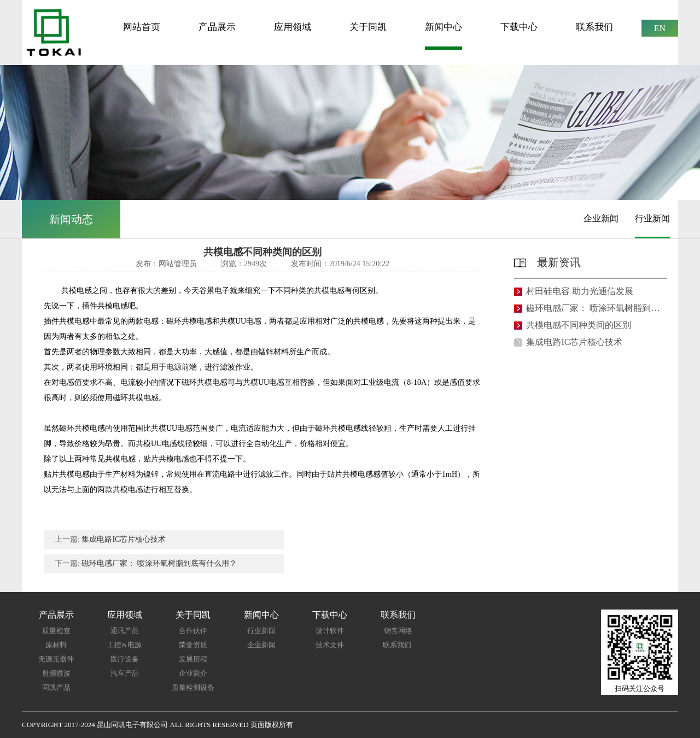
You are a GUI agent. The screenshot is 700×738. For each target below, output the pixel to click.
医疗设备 (125, 659)
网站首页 (142, 27)
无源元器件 (56, 659)
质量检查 (56, 631)
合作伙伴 (193, 631)
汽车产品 (125, 673)
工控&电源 (124, 645)
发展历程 (193, 659)
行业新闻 (652, 218)
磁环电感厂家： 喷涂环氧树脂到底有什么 (594, 308)
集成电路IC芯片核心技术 (124, 539)
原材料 (56, 645)
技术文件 (330, 645)
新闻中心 (444, 27)
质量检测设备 (193, 687)
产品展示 (217, 27)
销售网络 (398, 631)
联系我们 (594, 27)
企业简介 (193, 673)
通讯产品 (125, 631)
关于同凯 (368, 27)
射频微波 (56, 673)
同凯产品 (56, 687)
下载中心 (519, 27)
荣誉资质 (193, 645)
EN (660, 28)
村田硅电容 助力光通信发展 (580, 291)
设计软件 (330, 631)
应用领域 (293, 27)
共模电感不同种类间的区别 (579, 325)
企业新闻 (601, 218)
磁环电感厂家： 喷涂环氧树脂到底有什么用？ (159, 563)
